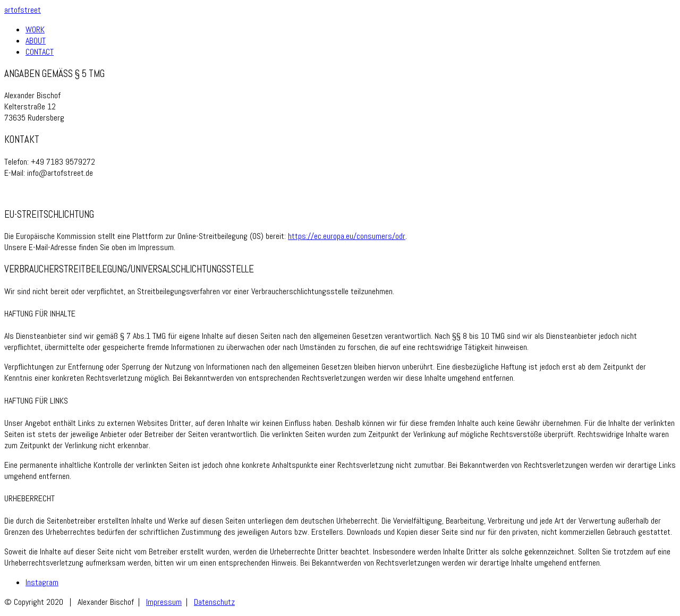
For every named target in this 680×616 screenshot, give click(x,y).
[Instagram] (42, 582)
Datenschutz (214, 602)
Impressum (164, 602)
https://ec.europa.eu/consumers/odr (347, 236)
